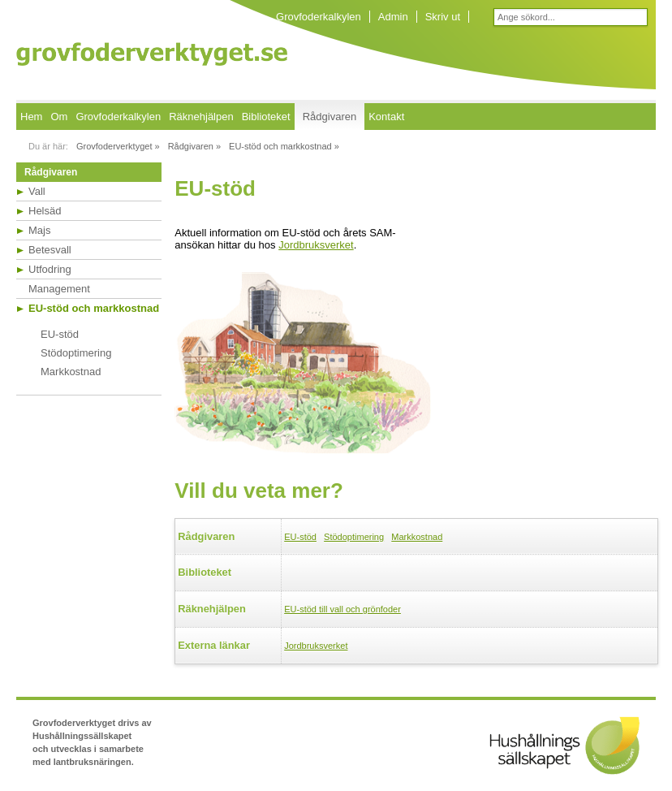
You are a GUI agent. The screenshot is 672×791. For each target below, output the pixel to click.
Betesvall (50, 250)
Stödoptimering (76, 353)
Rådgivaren (330, 117)
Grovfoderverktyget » (118, 146)
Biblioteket (266, 117)
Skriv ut (443, 17)
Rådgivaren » (194, 146)
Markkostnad (71, 372)
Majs (39, 230)
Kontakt (386, 117)
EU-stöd (60, 334)
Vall (37, 191)
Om (59, 117)
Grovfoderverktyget (152, 54)
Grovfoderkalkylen (319, 17)
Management (59, 289)
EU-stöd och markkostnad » (284, 146)
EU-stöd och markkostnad (94, 308)
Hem (31, 117)
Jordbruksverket (316, 245)
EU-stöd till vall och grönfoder (342, 609)
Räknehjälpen (201, 117)
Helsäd (45, 211)
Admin (393, 17)
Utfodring (50, 269)
